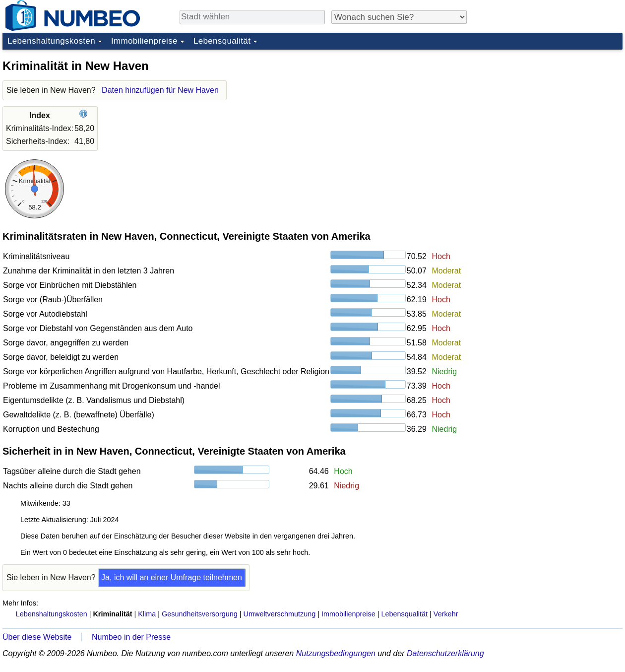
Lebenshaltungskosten (51, 41)
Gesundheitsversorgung (200, 614)
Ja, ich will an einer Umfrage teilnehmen (172, 577)
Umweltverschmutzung (280, 614)
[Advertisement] (548, 116)
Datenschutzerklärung (445, 653)
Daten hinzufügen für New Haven (160, 90)
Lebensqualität (222, 41)
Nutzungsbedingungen (336, 653)
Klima (147, 614)
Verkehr (446, 614)
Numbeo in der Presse (131, 637)
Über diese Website (37, 637)
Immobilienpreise (144, 41)
